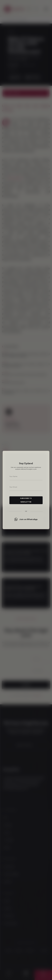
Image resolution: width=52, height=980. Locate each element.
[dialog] (26, 490)
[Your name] (26, 477)
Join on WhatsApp (26, 519)
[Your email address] (26, 487)
